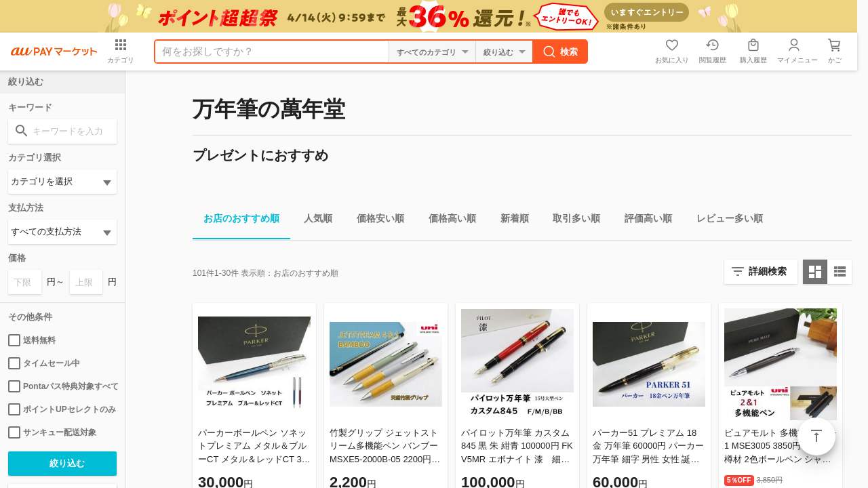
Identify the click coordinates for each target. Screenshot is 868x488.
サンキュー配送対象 (52, 432)
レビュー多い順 (724, 221)
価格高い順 (447, 221)
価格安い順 (375, 221)
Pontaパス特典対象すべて (62, 386)
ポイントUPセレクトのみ (62, 409)
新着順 (509, 221)
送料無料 (32, 340)
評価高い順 (643, 221)
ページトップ (816, 436)
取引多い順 (571, 221)
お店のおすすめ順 (236, 221)
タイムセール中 (44, 363)
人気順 (313, 221)
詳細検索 (768, 271)
